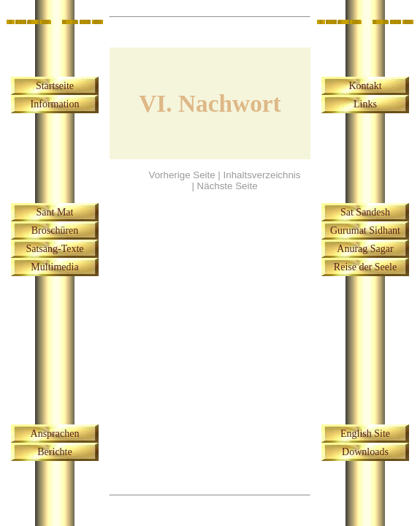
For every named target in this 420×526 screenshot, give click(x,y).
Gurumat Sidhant (365, 230)
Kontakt (365, 86)
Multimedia (54, 267)
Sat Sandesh (365, 212)
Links (365, 104)
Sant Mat (55, 212)
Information (55, 104)
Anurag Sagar (365, 249)
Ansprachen (55, 434)
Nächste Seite (228, 186)
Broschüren (55, 230)
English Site (365, 434)
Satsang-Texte (54, 249)
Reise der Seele (365, 267)
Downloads (365, 452)
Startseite (55, 86)
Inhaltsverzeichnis (262, 175)
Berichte (54, 452)
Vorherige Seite (182, 175)
